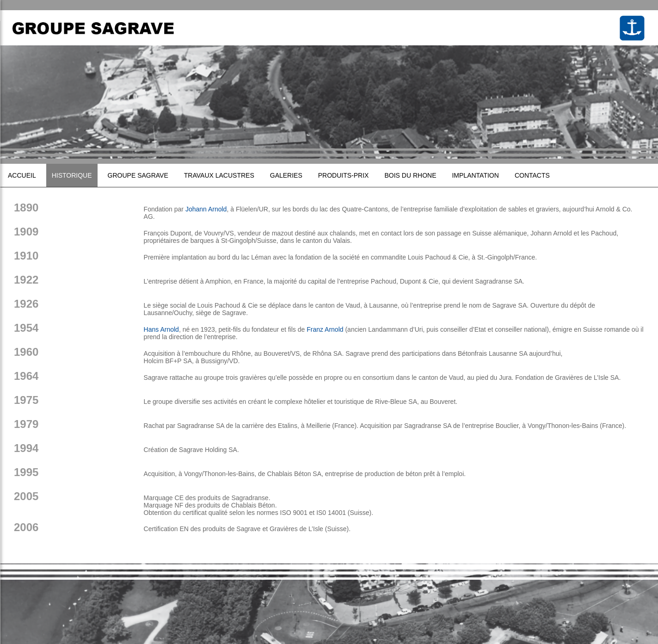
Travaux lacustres (219, 175)
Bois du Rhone (410, 175)
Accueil (22, 175)
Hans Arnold (161, 329)
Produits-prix (344, 175)
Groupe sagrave (138, 175)
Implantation (475, 175)
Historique (72, 175)
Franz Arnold (325, 329)
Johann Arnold (206, 209)
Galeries (286, 175)
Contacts (532, 175)
